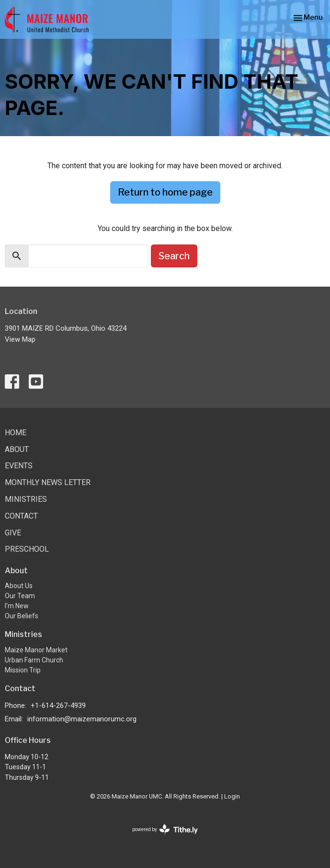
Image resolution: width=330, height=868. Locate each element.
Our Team (20, 596)
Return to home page (165, 192)
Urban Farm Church (34, 660)
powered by (165, 829)
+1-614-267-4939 (58, 706)
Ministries (26, 499)
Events (19, 466)
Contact (21, 516)
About (17, 449)
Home (16, 433)
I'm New (17, 606)
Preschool (27, 549)
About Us (19, 586)
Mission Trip (23, 670)
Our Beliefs (22, 616)
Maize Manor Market (36, 650)
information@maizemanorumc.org (82, 719)
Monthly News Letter (48, 482)
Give (13, 533)
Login (232, 796)
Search (174, 256)
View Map (20, 339)
